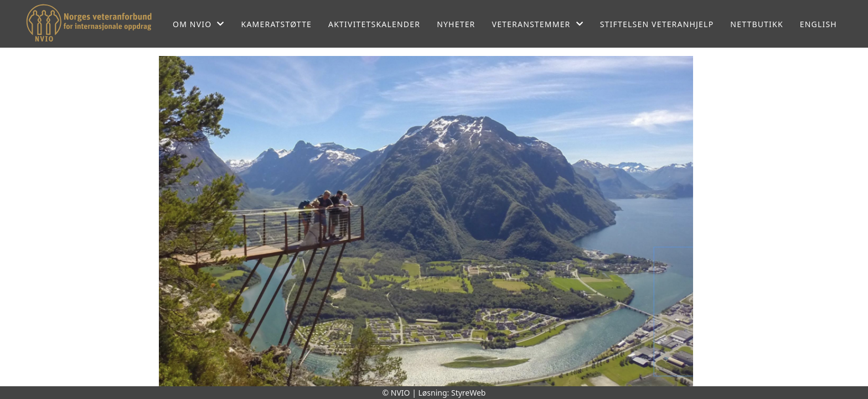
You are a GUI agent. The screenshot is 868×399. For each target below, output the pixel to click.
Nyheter (456, 24)
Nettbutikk (756, 24)
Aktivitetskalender (374, 24)
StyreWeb (469, 393)
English (818, 24)
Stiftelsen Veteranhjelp (657, 24)
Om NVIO (199, 24)
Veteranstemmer (538, 24)
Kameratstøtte (277, 24)
